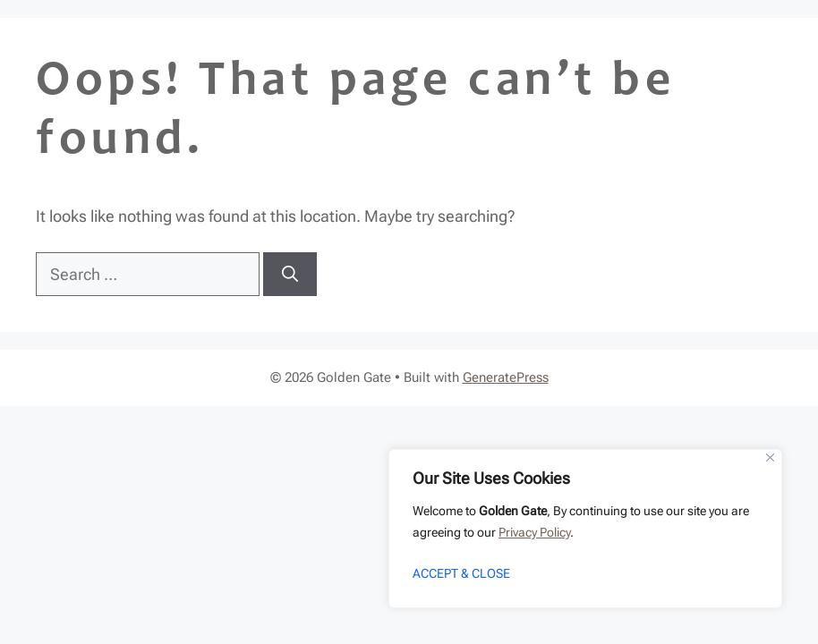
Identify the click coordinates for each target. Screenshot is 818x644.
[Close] (770, 458)
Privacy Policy (534, 532)
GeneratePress (506, 377)
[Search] (290, 274)
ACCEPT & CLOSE (461, 573)
